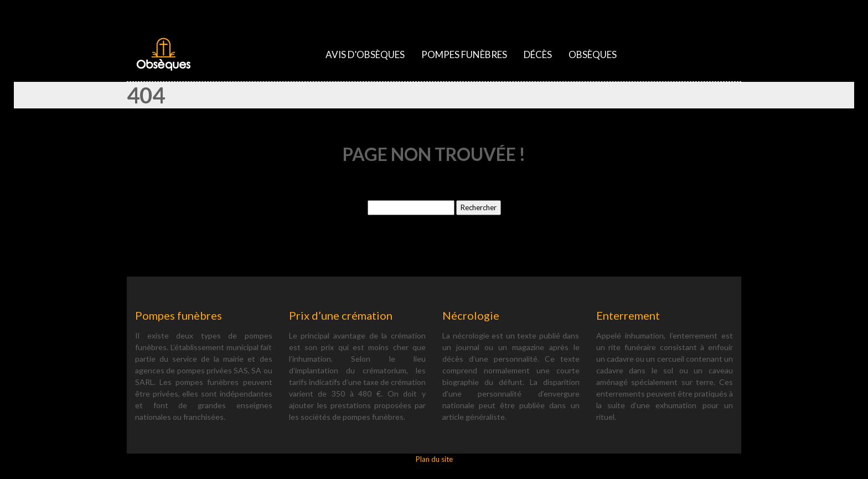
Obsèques (593, 54)
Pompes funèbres (464, 54)
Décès (538, 54)
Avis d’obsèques (365, 54)
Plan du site (434, 459)
